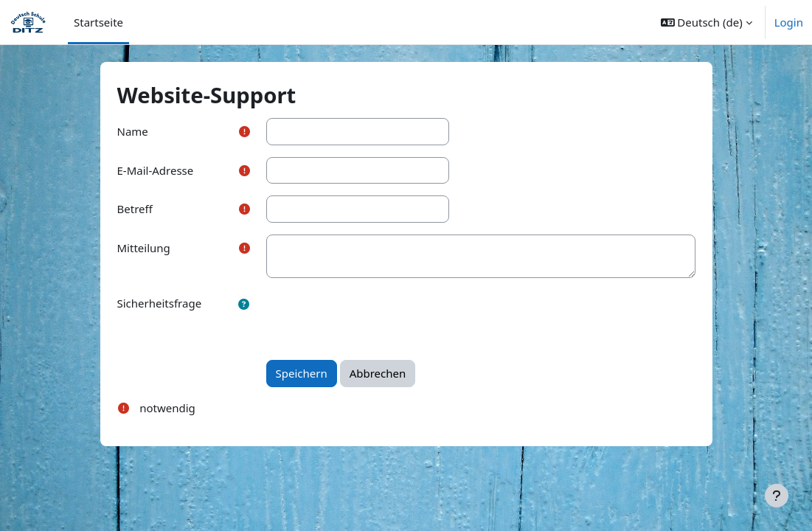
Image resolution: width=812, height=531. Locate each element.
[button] (707, 22)
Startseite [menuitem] (98, 22)
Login (789, 22)
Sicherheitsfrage (160, 303)
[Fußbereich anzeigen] (777, 496)
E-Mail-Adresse (156, 170)
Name (133, 131)
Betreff (135, 209)
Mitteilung (144, 248)
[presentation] (378, 319)
